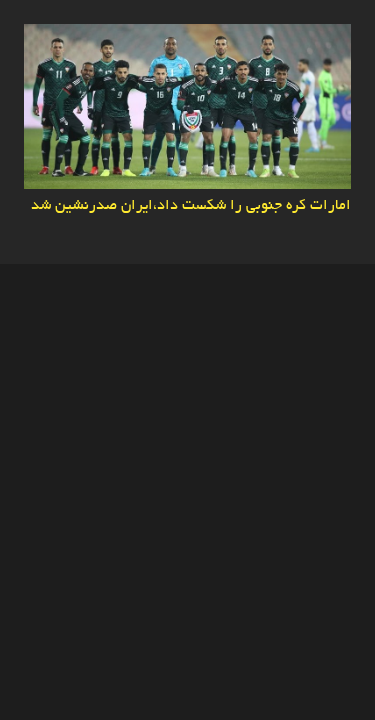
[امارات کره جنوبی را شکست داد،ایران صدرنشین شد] (187, 37)
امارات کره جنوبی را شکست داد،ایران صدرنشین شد (191, 206)
